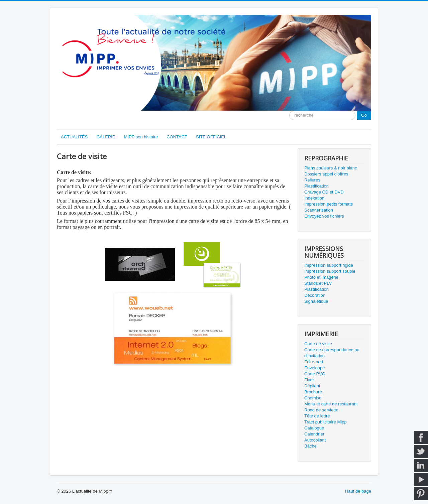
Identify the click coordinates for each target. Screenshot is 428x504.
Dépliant (312, 386)
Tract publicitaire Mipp (326, 422)
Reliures (312, 180)
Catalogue (314, 428)
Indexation (314, 198)
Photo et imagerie (321, 277)
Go (364, 115)
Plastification (316, 186)
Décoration (315, 295)
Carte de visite (318, 344)
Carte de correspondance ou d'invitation (332, 353)
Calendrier (314, 434)
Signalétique (316, 301)
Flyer (309, 380)
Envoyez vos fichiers (324, 216)
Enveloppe (314, 368)
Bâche (310, 446)
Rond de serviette (321, 410)
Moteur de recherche (289, 111)
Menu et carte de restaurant (331, 404)
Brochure (313, 392)
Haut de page (358, 491)
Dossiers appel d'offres (326, 174)
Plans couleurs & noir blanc (331, 168)
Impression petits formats (329, 204)
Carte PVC (315, 374)
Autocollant (315, 440)
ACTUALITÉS (74, 137)
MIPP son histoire (141, 137)
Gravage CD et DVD (324, 192)
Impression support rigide (329, 265)
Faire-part (314, 362)
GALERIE (106, 137)
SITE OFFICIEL (211, 137)
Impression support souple (330, 271)
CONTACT (177, 137)
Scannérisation (319, 210)
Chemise (313, 398)
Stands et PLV (318, 283)
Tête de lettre (317, 416)
